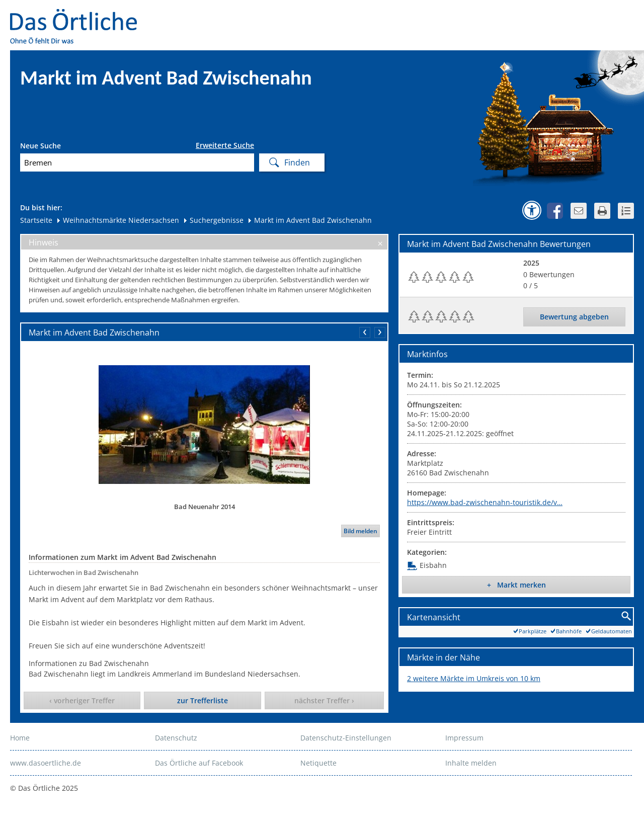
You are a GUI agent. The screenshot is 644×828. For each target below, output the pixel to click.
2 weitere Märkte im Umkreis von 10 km (474, 678)
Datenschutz (176, 738)
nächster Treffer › (324, 700)
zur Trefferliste (203, 700)
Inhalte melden (471, 763)
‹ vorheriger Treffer (82, 700)
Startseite (36, 220)
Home (20, 738)
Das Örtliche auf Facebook (199, 763)
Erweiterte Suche (225, 145)
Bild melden (360, 531)
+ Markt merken (516, 585)
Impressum (464, 738)
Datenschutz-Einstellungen (346, 738)
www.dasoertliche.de (46, 763)
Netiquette (318, 763)
